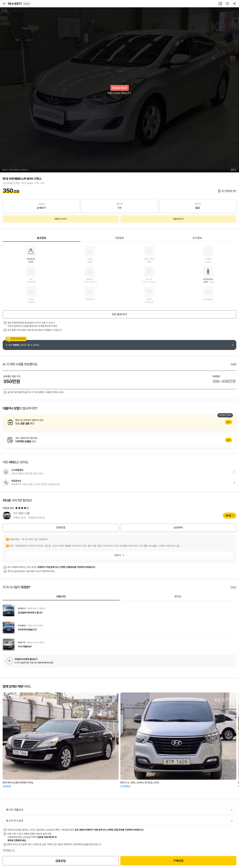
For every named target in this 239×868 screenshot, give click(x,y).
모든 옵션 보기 (119, 314)
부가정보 (197, 238)
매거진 (178, 597)
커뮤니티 (61, 597)
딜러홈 (228, 516)
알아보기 (119, 422)
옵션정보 (42, 238)
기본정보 (119, 238)
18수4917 (19, 4)
